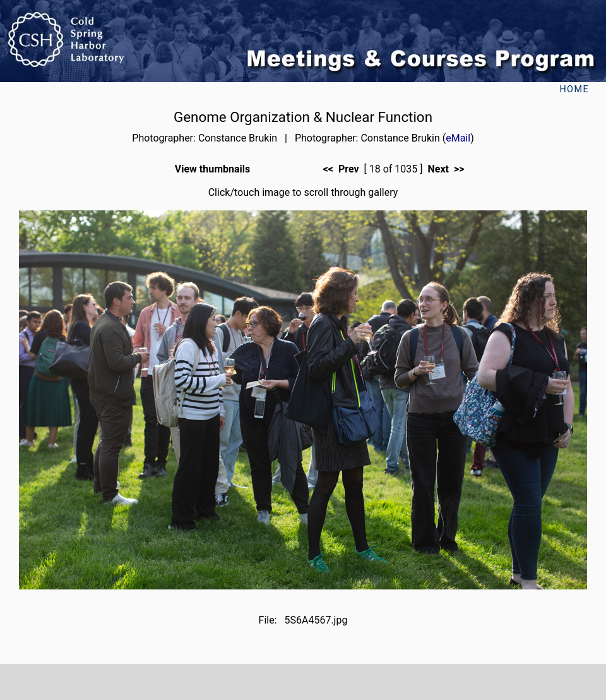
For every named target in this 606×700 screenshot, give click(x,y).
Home (574, 89)
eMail (458, 138)
